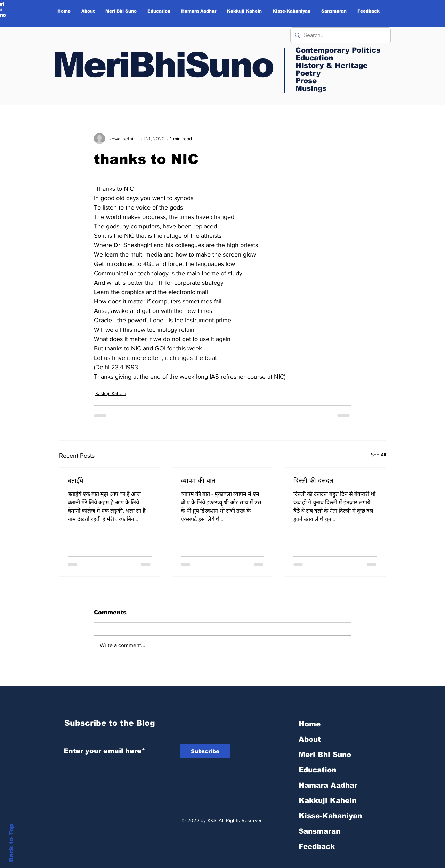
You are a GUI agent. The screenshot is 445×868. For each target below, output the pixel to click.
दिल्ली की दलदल (313, 481)
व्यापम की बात (198, 481)
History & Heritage (331, 65)
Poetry (308, 73)
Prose (306, 81)
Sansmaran (319, 831)
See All (378, 455)
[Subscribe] (205, 751)
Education (317, 770)
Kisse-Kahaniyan (330, 816)
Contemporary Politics (338, 50)
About (310, 739)
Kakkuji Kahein (111, 393)
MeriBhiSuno (163, 65)
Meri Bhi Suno (325, 755)
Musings (311, 88)
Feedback (317, 846)
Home (310, 724)
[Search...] (340, 35)
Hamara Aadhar (328, 785)
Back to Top (11, 843)
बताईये (75, 481)
